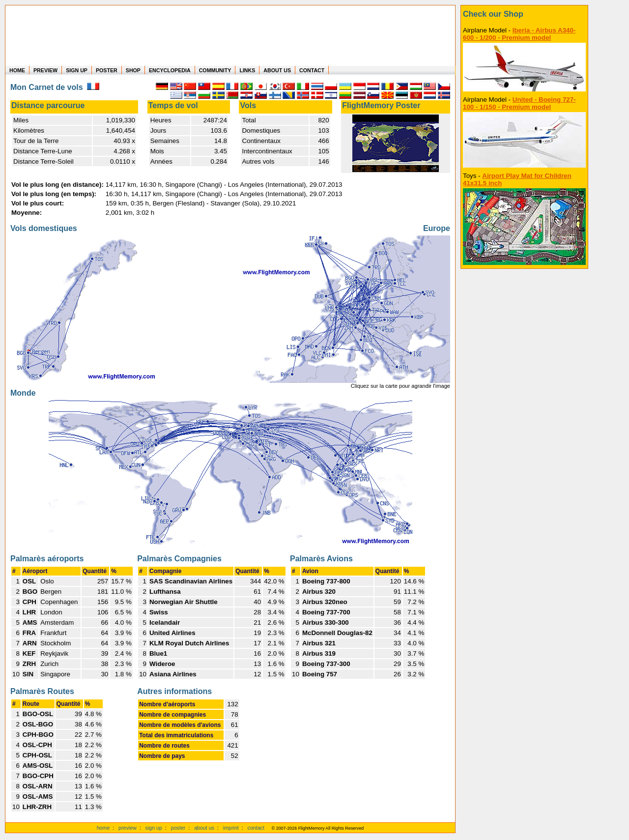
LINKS (247, 70)
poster (178, 828)
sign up (154, 828)
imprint (231, 828)
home (103, 828)
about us (204, 828)
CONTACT (312, 70)
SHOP (133, 70)
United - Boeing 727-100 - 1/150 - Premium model (519, 103)
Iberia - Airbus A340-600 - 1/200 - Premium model (519, 34)
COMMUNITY (215, 70)
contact (256, 828)
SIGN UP (77, 70)
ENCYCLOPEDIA (170, 70)
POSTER (107, 70)
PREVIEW (45, 70)
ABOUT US (277, 70)
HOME (17, 70)
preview (128, 828)
